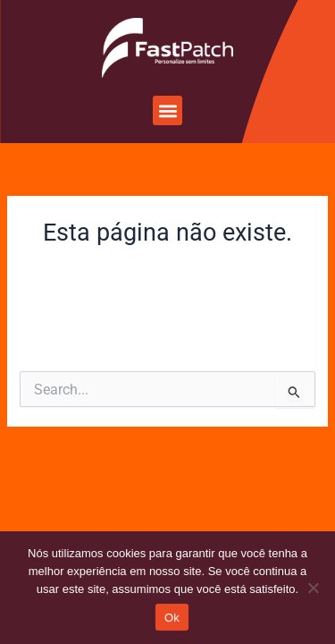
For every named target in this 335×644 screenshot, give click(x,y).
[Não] (313, 588)
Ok (172, 618)
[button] (167, 110)
